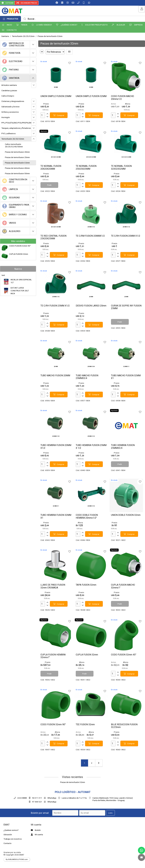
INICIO (7, 25)
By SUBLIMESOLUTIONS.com (17, 859)
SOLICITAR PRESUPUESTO (95, 25)
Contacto (8, 843)
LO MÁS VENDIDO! (42, 25)
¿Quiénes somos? (11, 830)
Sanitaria (5, 36)
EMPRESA (136, 25)
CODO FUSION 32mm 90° (20, 246)
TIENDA (22, 25)
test (3, 275)
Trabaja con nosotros (13, 839)
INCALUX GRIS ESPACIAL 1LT (21, 281)
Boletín (35, 830)
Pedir (49, 185)
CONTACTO (9, 30)
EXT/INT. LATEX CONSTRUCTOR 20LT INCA (20, 291)
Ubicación (8, 835)
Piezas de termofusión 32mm (50, 36)
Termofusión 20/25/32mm (23, 36)
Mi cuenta (37, 835)
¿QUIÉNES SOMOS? (67, 25)
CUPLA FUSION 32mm (19, 254)
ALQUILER (118, 25)
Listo (110, 813)
